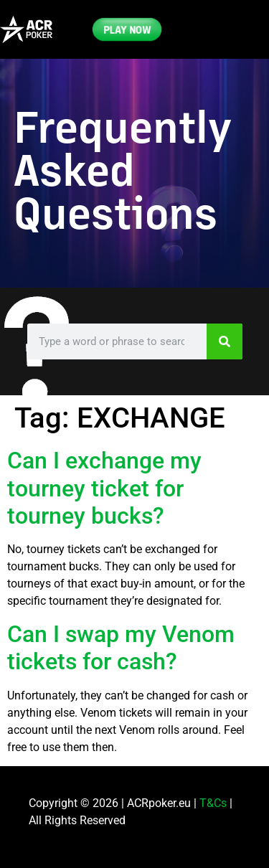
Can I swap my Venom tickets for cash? (121, 648)
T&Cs (213, 803)
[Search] (225, 341)
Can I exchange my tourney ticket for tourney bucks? (104, 488)
